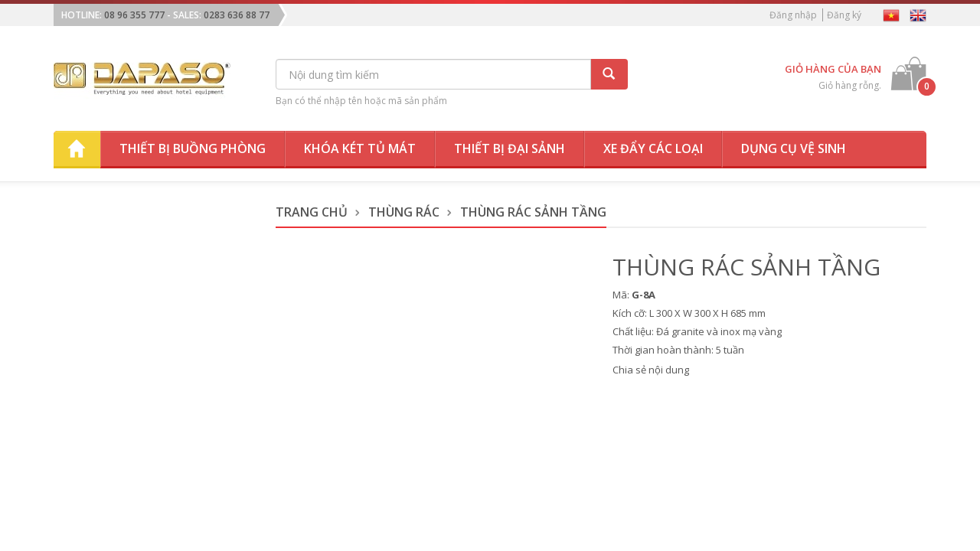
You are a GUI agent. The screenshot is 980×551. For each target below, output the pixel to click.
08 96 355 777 (134, 15)
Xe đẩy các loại (653, 148)
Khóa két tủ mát (360, 148)
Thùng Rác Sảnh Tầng (533, 212)
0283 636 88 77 (237, 15)
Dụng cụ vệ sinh (794, 148)
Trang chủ (312, 212)
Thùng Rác (404, 212)
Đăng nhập (793, 15)
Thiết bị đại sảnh (510, 148)
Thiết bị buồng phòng (193, 148)
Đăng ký (844, 15)
